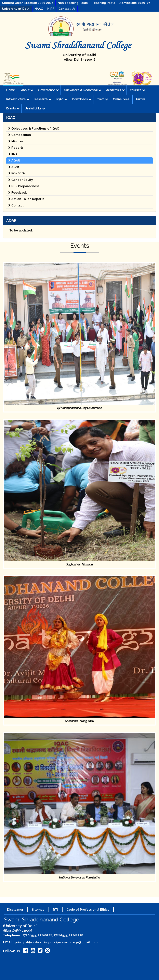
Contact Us (67, 9)
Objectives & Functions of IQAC (34, 129)
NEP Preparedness (24, 186)
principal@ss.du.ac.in (31, 942)
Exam (102, 99)
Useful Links (35, 108)
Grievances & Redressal (83, 90)
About (27, 90)
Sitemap (38, 910)
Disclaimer (15, 910)
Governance (49, 90)
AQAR (14, 160)
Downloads (82, 99)
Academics (116, 90)
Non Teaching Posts (73, 3)
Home (10, 90)
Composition (20, 135)
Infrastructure (18, 99)
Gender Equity (21, 180)
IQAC (62, 99)
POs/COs (17, 173)
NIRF (51, 9)
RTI (56, 910)
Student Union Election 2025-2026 (28, 3)
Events (13, 108)
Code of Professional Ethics (88, 910)
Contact (16, 205)
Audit (14, 167)
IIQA (13, 154)
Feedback (17, 193)
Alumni (140, 99)
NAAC (39, 9)
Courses (137, 90)
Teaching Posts (104, 3)
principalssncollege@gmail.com (73, 942)
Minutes (16, 141)
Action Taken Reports (26, 199)
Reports (16, 148)
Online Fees (121, 99)
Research (43, 99)
